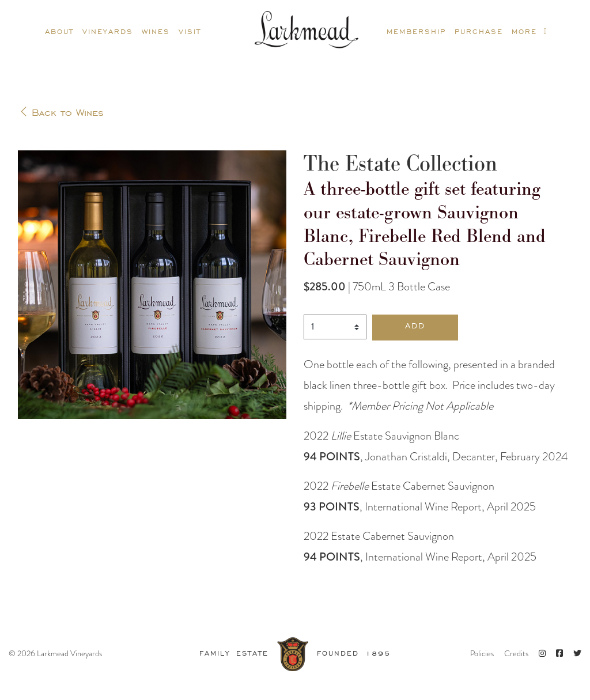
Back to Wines (62, 111)
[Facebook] (559, 654)
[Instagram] (542, 654)
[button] (415, 328)
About (59, 31)
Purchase (479, 31)
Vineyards (108, 31)
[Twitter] (577, 654)
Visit (190, 31)
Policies (482, 653)
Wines (156, 31)
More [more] (530, 31)
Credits (516, 653)
